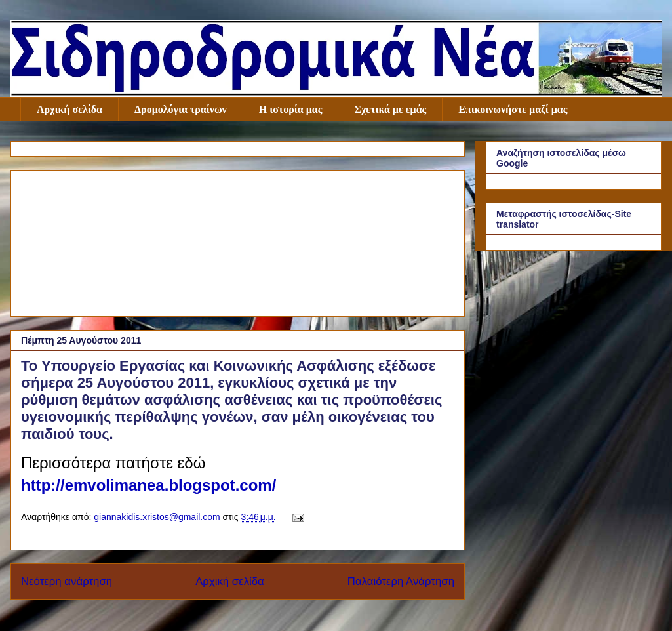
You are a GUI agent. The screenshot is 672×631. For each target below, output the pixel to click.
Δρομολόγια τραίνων (181, 109)
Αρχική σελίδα (69, 109)
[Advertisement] (238, 241)
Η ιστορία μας (291, 109)
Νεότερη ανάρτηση (67, 581)
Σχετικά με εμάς (390, 109)
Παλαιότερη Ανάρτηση (401, 581)
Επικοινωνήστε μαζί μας (513, 109)
